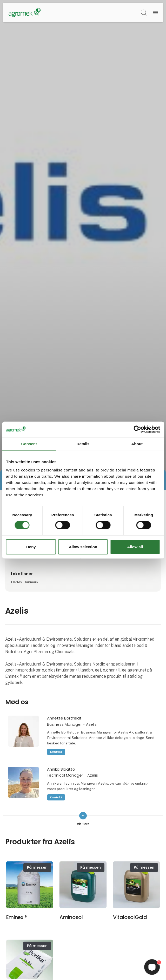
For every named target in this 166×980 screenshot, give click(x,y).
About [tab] (137, 444)
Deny (31, 547)
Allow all (135, 547)
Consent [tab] (29, 444)
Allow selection (83, 547)
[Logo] (25, 13)
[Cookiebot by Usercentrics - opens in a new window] (137, 429)
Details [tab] (83, 444)
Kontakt (56, 752)
